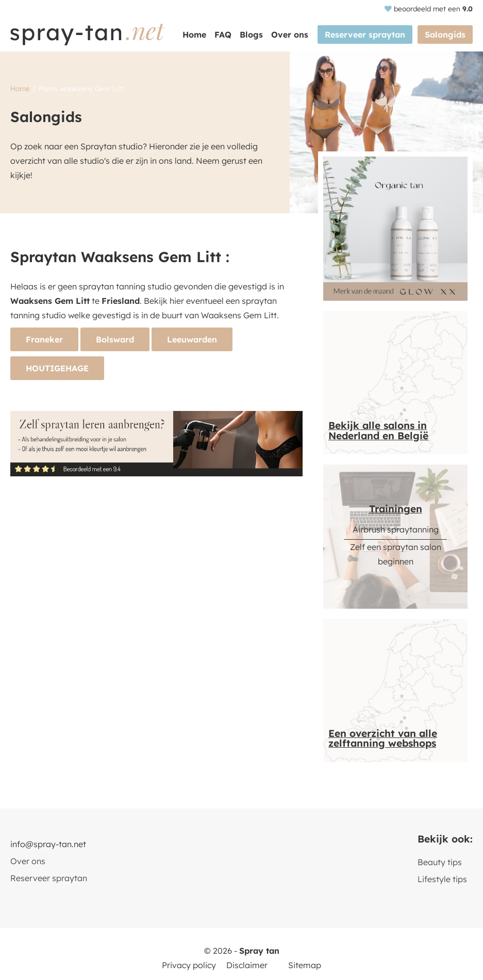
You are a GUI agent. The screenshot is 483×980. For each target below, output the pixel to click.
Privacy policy (189, 965)
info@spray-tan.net (48, 844)
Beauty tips (440, 862)
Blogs (251, 35)
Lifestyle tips (442, 879)
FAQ (223, 35)
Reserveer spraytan (365, 35)
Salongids (445, 35)
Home (194, 35)
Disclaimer (247, 965)
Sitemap (305, 965)
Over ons (290, 35)
